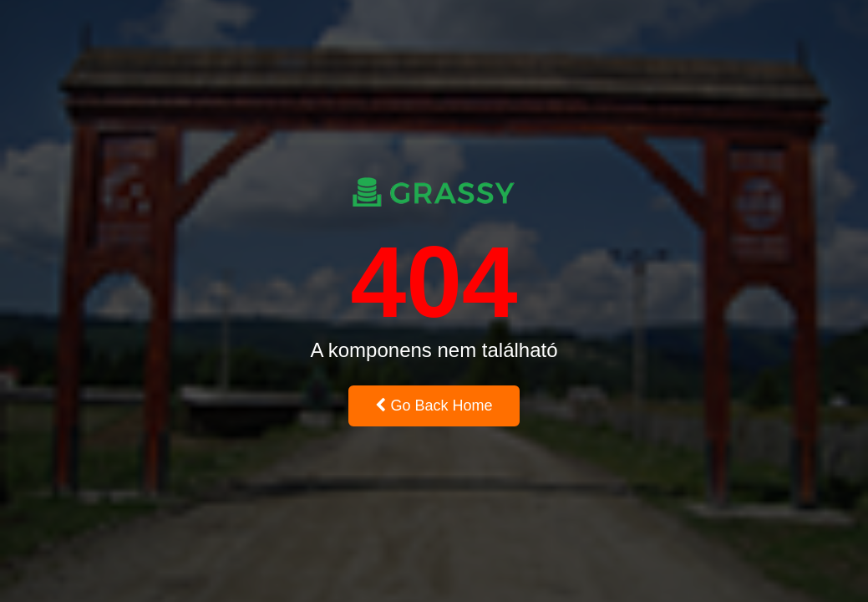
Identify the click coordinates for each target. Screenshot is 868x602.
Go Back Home (434, 406)
